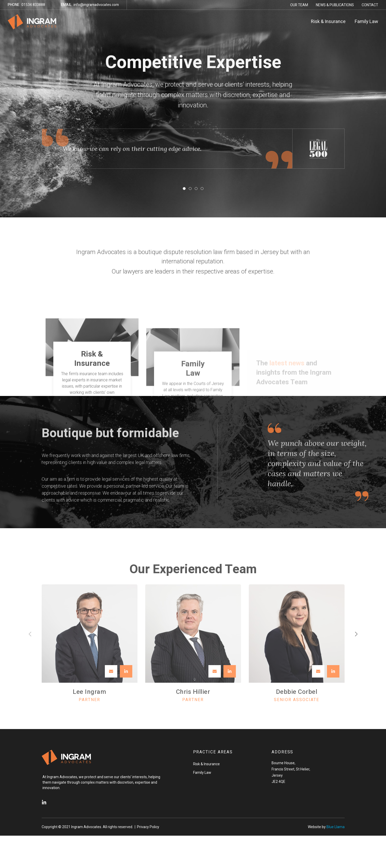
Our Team (299, 5)
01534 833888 (26, 5)
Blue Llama (336, 827)
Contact (370, 5)
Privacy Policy (148, 827)
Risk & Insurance (328, 22)
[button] (184, 189)
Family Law (366, 22)
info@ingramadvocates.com (90, 5)
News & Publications (335, 5)
